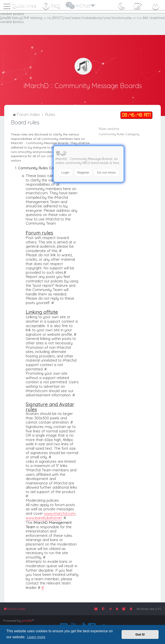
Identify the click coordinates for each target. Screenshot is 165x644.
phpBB (27, 621)
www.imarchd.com (60, 513)
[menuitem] (51, 5)
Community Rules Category (119, 134)
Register (83, 172)
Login (65, 172)
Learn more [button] (36, 637)
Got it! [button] (140, 634)
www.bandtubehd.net (44, 518)
